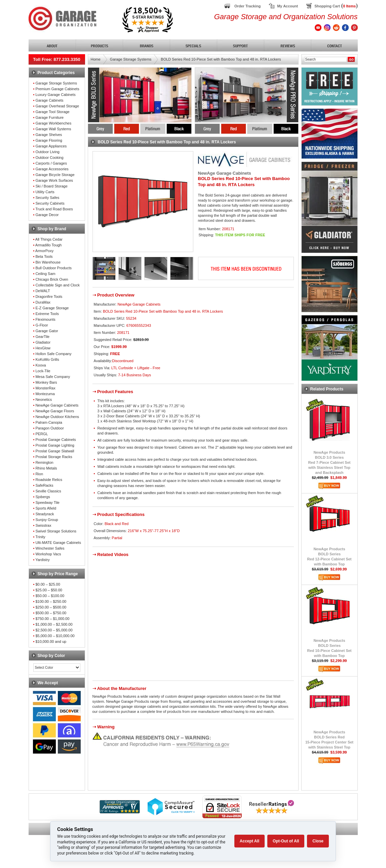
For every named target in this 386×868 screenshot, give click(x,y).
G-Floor (42, 325)
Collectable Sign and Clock (57, 285)
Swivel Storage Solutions (56, 531)
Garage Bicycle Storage (55, 175)
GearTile (42, 337)
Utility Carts (45, 192)
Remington (44, 462)
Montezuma (45, 394)
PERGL (42, 434)
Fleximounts (45, 319)
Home (96, 59)
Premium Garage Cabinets (57, 89)
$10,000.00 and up (51, 641)
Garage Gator (47, 331)
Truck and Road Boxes (54, 209)
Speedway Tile (47, 502)
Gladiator (43, 342)
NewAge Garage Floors (55, 411)
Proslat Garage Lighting (55, 445)
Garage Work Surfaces (54, 180)
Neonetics (44, 400)
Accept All (249, 841)
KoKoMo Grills (47, 359)
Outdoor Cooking (49, 158)
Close (318, 841)
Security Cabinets (50, 203)
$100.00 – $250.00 (51, 601)
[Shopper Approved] (120, 812)
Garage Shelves (49, 135)
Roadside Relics (49, 480)
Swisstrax (43, 525)
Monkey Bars (46, 382)
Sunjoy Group (47, 520)
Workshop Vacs (48, 554)
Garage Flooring (49, 140)
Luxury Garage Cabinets (55, 95)
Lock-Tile (43, 371)
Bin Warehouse (48, 262)
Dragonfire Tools (49, 297)
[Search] (325, 59)
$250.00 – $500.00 (51, 607)
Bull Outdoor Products (53, 268)
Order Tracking (247, 6)
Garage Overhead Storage (57, 106)
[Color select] (57, 668)
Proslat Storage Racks (54, 457)
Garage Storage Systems (56, 83)
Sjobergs (43, 497)
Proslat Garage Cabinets (55, 440)
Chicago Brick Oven (52, 279)
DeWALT (43, 291)
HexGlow (43, 348)
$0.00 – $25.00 (48, 584)
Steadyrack (45, 514)
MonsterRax (45, 388)
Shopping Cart (327, 6)
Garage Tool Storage (52, 112)
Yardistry (43, 560)
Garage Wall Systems (53, 129)
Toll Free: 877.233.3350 (57, 59)
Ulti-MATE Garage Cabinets (58, 543)
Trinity (40, 537)
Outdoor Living (47, 152)
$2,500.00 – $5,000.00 (54, 630)
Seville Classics (48, 491)
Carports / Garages (51, 163)
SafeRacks (44, 485)
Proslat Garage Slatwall (55, 451)
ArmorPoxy (44, 251)
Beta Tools (44, 256)
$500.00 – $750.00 (51, 613)
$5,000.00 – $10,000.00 (55, 636)
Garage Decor (47, 215)
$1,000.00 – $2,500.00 (54, 624)
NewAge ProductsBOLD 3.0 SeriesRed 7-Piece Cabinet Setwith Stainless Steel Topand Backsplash (330, 462)
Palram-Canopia (49, 422)
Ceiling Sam (45, 274)
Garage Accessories (52, 169)
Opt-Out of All (286, 841)
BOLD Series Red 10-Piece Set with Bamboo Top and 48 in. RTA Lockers (221, 59)
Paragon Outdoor (49, 428)
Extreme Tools (47, 314)
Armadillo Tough (49, 245)
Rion (39, 474)
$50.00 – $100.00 (50, 596)
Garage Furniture (49, 117)
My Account (287, 6)
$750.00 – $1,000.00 (52, 619)
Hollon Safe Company (53, 354)
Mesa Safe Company (53, 377)
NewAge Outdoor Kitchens (57, 417)
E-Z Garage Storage (52, 308)
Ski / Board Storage (51, 186)
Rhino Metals (46, 468)
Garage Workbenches (53, 123)
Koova (41, 365)
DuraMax (43, 302)
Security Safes (47, 198)
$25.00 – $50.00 (49, 590)
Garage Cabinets (49, 100)
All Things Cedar (49, 239)
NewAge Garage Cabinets (57, 405)
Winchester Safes (50, 548)
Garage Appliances (51, 146)
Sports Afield (46, 508)
